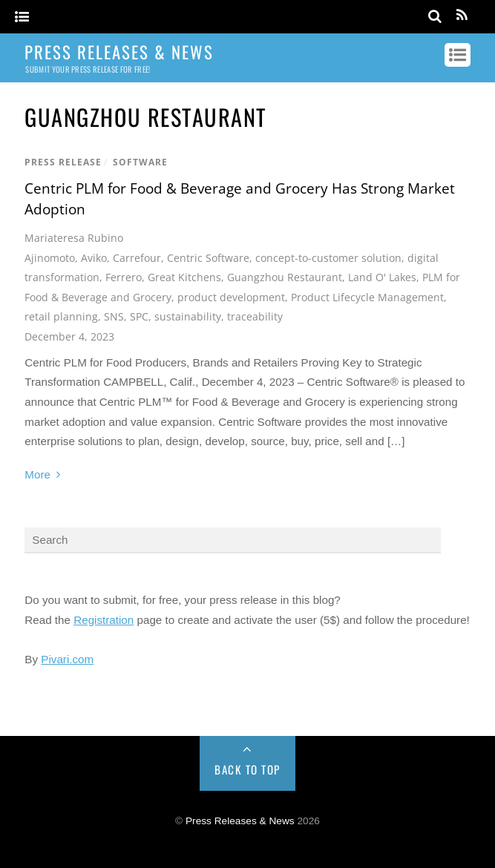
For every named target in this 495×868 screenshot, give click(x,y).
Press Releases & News (240, 821)
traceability (255, 316)
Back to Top (247, 769)
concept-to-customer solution (328, 258)
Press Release (63, 162)
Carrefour (137, 258)
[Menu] (22, 17)
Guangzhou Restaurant (285, 277)
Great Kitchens (184, 277)
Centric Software (208, 258)
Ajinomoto (50, 258)
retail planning (61, 316)
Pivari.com (67, 659)
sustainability (188, 316)
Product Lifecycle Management (367, 297)
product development (231, 297)
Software (140, 162)
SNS (114, 316)
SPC (139, 316)
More (37, 474)
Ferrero (124, 277)
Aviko (94, 258)
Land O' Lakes (382, 277)
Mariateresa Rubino (74, 238)
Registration (104, 620)
